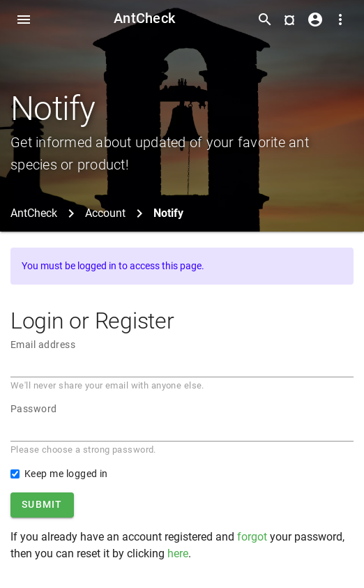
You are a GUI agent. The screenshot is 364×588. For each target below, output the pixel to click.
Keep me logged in (66, 474)
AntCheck (144, 18)
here (178, 553)
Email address (43, 345)
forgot (252, 537)
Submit (42, 504)
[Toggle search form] (265, 20)
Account (105, 213)
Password (34, 409)
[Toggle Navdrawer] (24, 20)
